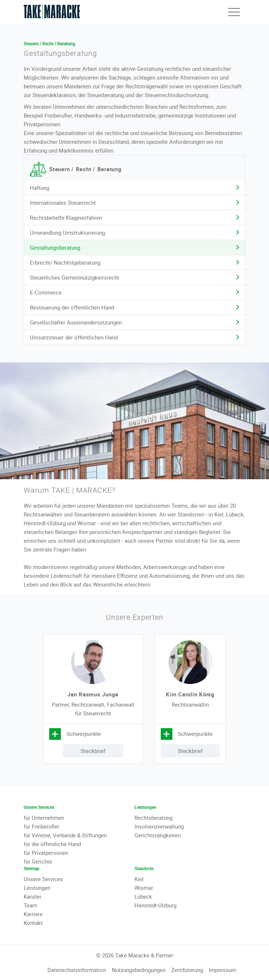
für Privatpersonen (46, 853)
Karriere (33, 914)
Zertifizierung (187, 970)
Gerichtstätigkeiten (158, 835)
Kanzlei (32, 896)
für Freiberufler (42, 826)
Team (30, 905)
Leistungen (37, 888)
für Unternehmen (44, 818)
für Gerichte (38, 861)
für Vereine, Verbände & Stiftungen (65, 835)
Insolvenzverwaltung (159, 826)
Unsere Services (43, 879)
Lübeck (143, 896)
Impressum (223, 970)
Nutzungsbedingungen (139, 970)
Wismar (144, 888)
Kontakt (33, 923)
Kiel (139, 879)
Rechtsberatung (153, 818)
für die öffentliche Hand (52, 844)
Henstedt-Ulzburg (155, 905)
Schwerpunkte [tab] (84, 734)
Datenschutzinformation (77, 970)
